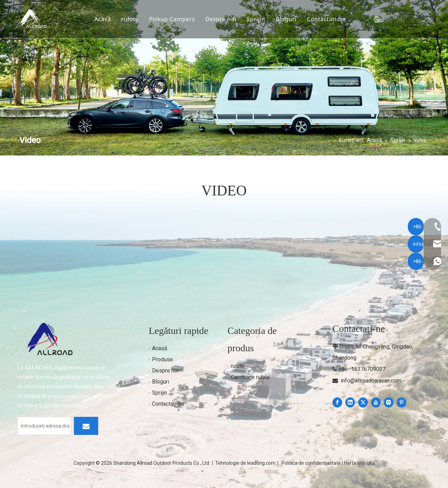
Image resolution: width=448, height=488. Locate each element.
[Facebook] (337, 402)
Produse (162, 359)
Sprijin (258, 19)
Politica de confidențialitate (311, 463)
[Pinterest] (401, 402)
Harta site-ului (359, 463)
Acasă (105, 19)
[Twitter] (363, 402)
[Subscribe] (86, 426)
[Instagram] (389, 402)
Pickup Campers (174, 19)
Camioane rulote (250, 377)
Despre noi (223, 19)
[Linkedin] (350, 402)
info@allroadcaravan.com (371, 381)
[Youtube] (376, 402)
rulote (132, 19)
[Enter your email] (44, 426)
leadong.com (261, 463)
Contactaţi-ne (328, 19)
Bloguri (288, 19)
